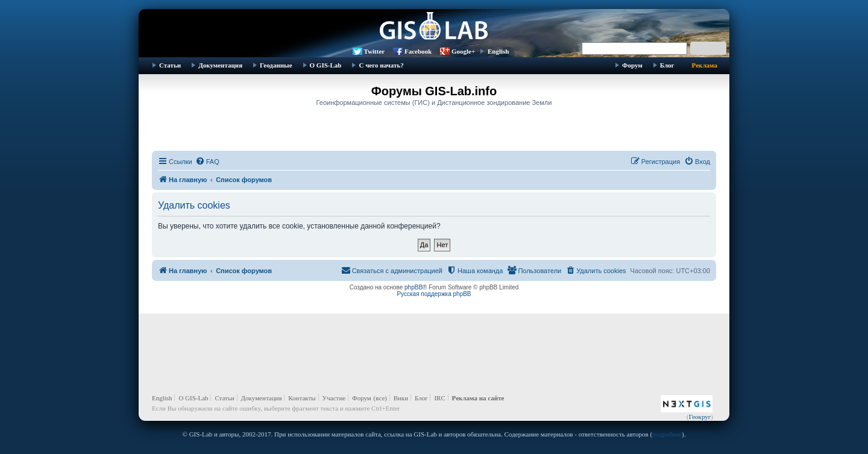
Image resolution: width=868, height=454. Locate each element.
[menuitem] (207, 162)
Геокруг (700, 417)
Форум (632, 65)
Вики (401, 398)
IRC (439, 398)
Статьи (170, 65)
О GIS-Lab (326, 65)
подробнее (667, 434)
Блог (667, 65)
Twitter (375, 51)
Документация (220, 65)
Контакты (302, 398)
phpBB (414, 287)
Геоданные (276, 65)
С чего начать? (381, 65)
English (498, 51)
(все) (380, 398)
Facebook (418, 51)
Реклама (705, 65)
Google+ (463, 51)
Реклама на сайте (478, 398)
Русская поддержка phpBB (434, 294)
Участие (334, 398)
